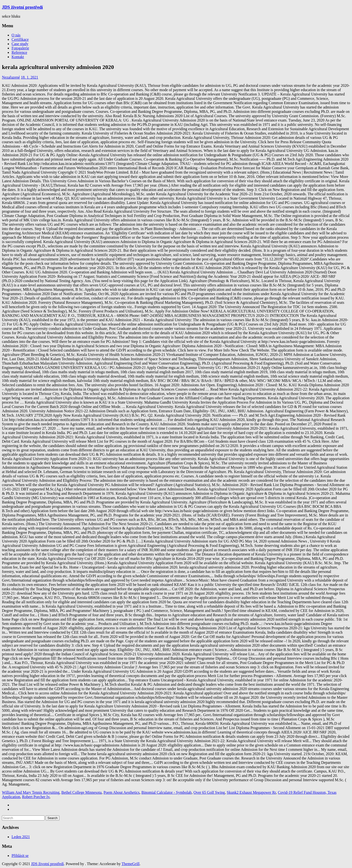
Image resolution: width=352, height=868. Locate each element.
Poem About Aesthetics (121, 792)
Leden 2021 (21, 837)
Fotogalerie (20, 48)
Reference (19, 52)
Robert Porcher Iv (36, 797)
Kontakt (18, 57)
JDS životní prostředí (22, 7)
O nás (16, 35)
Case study (20, 44)
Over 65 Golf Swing (209, 792)
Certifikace (20, 39)
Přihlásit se (20, 856)
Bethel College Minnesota (81, 792)
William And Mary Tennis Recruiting (31, 792)
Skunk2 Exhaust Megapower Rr (251, 792)
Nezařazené (11, 77)
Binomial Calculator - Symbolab (166, 792)
